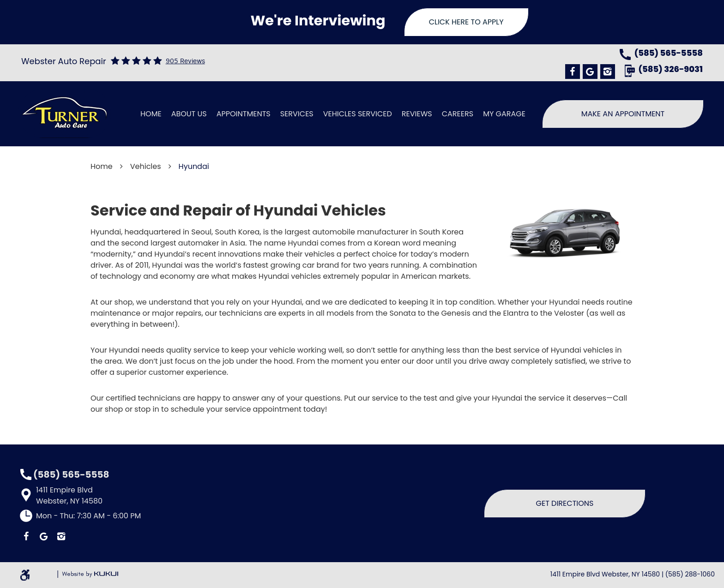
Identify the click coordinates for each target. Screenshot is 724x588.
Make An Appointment (623, 114)
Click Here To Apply (466, 22)
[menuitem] (151, 114)
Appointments (244, 114)
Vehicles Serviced (358, 114)
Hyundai (194, 166)
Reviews (417, 114)
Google (590, 72)
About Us (189, 114)
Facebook (573, 72)
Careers (458, 114)
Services (297, 114)
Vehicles (146, 166)
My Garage (504, 114)
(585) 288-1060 (690, 574)
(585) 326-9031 (671, 70)
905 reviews (185, 61)
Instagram (608, 72)
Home (151, 114)
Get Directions (565, 503)
